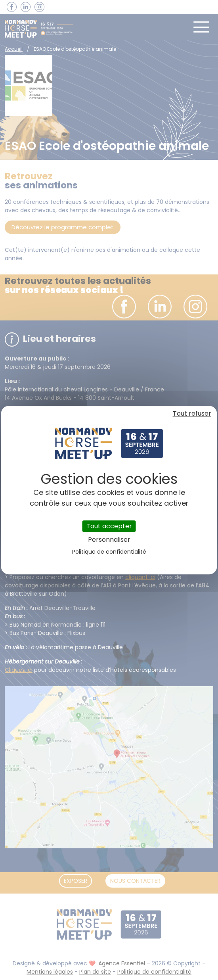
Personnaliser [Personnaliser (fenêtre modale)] (109, 540)
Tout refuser (192, 413)
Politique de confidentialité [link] (109, 552)
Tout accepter (109, 526)
